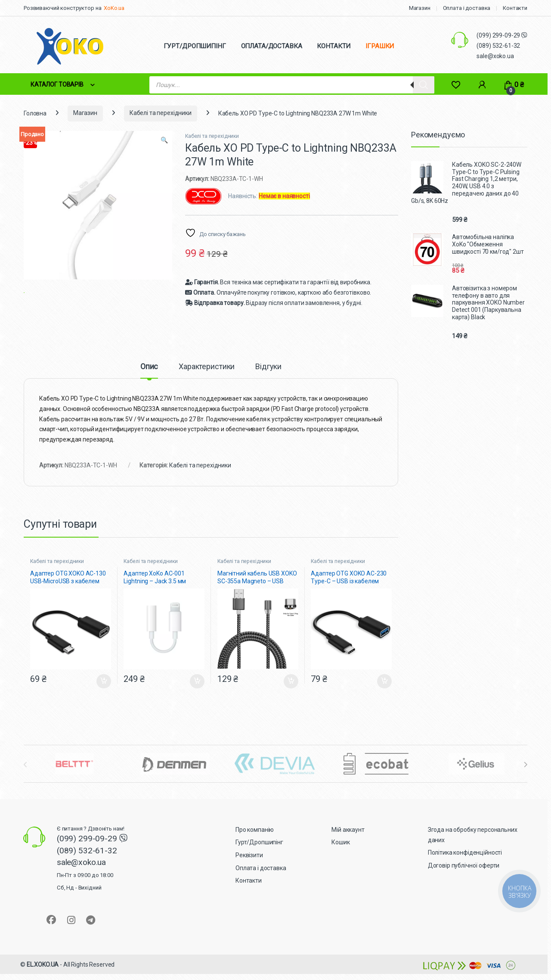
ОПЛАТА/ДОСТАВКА (272, 46)
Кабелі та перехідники (161, 113)
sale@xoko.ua (495, 56)
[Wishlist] (456, 85)
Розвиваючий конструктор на (62, 8)
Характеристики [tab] (207, 377)
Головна (35, 113)
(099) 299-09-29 (499, 35)
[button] (164, 140)
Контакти (515, 8)
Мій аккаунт (348, 840)
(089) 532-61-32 (498, 46)
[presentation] (525, 775)
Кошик (341, 852)
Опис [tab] (149, 377)
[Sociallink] (51, 930)
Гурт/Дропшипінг (259, 852)
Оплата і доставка (467, 8)
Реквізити (249, 865)
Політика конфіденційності (465, 863)
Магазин (420, 8)
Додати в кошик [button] (104, 691)
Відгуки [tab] (268, 377)
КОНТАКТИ (334, 46)
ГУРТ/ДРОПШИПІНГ (195, 46)
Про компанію (255, 840)
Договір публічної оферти (464, 876)
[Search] (424, 85)
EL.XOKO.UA (43, 975)
